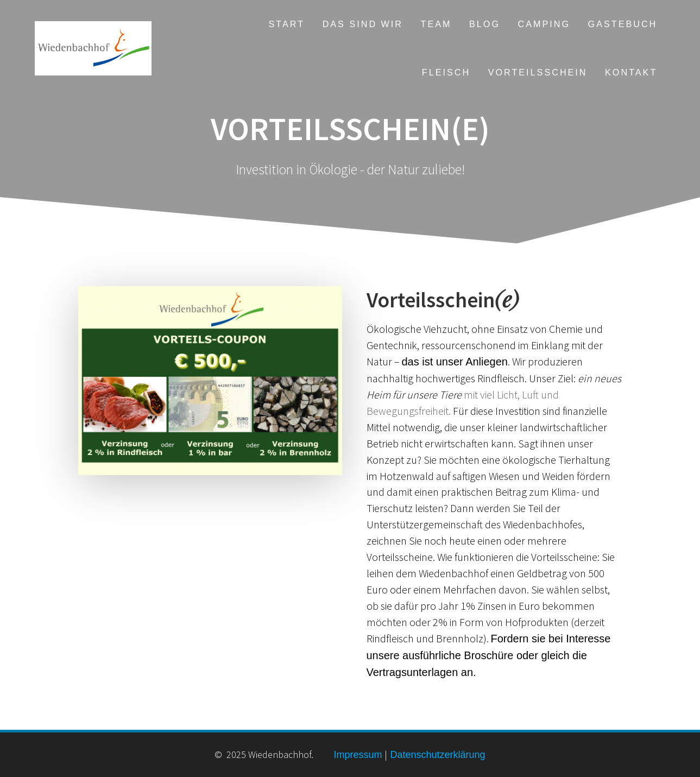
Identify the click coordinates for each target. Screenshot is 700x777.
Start (287, 24)
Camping (544, 24)
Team (436, 24)
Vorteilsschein (538, 72)
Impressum (358, 755)
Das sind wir (363, 24)
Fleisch (446, 72)
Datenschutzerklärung (436, 755)
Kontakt (631, 72)
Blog (485, 24)
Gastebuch (623, 24)
